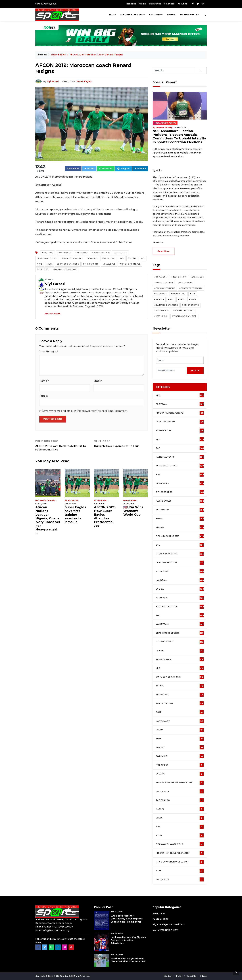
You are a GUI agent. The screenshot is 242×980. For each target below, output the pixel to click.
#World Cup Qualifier (184, 316)
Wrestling (180, 695)
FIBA (180, 827)
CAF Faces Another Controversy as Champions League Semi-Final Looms (127, 919)
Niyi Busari (53, 81)
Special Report (180, 642)
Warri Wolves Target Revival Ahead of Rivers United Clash (128, 960)
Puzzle (44, 396)
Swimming (180, 756)
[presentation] (171, 371)
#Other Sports (190, 305)
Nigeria (132, 258)
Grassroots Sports (72, 258)
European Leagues (131, 15)
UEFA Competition (180, 563)
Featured (155, 15)
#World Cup (161, 316)
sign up (195, 371)
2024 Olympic (64, 253)
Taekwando (155, 4)
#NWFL (193, 299)
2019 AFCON (48, 253)
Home (112, 15)
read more (164, 251)
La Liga (180, 589)
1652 (182, 924)
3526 (162, 914)
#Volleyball (161, 311)
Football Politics (180, 607)
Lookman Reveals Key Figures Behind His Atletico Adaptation (128, 940)
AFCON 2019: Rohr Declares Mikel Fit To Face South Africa (62, 445)
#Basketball (185, 282)
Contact (168, 976)
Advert (203, 976)
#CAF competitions (165, 288)
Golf (180, 712)
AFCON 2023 (180, 791)
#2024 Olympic (179, 277)
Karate (142, 4)
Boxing (180, 519)
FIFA (180, 475)
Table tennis (180, 659)
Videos (171, 15)
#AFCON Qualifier (164, 282)
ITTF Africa (180, 765)
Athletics (180, 598)
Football (180, 404)
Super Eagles (59, 55)
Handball (131, 4)
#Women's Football (184, 311)
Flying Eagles (180, 501)
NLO (180, 668)
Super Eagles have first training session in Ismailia (75, 515)
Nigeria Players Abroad (165, 123)
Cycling (180, 774)
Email (98, 381)
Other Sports (189, 15)
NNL (143, 258)
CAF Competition (180, 422)
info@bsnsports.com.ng (56, 930)
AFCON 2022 (180, 879)
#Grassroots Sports (191, 288)
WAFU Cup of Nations (180, 677)
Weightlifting (180, 703)
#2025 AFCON (197, 277)
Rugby (180, 730)
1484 (175, 930)
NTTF (180, 871)
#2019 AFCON (161, 277)
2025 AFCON (81, 253)
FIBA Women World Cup (180, 844)
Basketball (120, 253)
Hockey (180, 747)
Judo (180, 835)
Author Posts (52, 314)
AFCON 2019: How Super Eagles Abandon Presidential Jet (105, 516)
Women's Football (130, 264)
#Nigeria (159, 299)
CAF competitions (47, 258)
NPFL (40, 264)
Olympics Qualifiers (68, 264)
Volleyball (169, 4)
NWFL (50, 264)
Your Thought (49, 352)
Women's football (180, 466)
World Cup (43, 270)
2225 (166, 919)
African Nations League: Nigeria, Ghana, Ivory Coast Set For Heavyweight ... (48, 520)
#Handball (161, 294)
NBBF (180, 739)
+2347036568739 (63, 927)
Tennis (180, 686)
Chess (180, 818)
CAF (180, 448)
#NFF (193, 294)
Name (44, 381)
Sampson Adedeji (47, 500)
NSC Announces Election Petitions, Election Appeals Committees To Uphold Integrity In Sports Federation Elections (179, 137)
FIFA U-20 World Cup (180, 536)
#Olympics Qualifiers (166, 305)
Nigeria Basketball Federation (180, 783)
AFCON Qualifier (101, 253)
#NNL (171, 299)
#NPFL (181, 299)
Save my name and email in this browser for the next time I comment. (85, 411)
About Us (182, 4)
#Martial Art (178, 294)
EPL (180, 545)
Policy (180, 976)
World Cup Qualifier (65, 270)
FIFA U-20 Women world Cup (180, 862)
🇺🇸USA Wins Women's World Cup (133, 511)
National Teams (180, 457)
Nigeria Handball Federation (180, 853)
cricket (180, 651)
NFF (122, 258)
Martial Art (109, 258)
